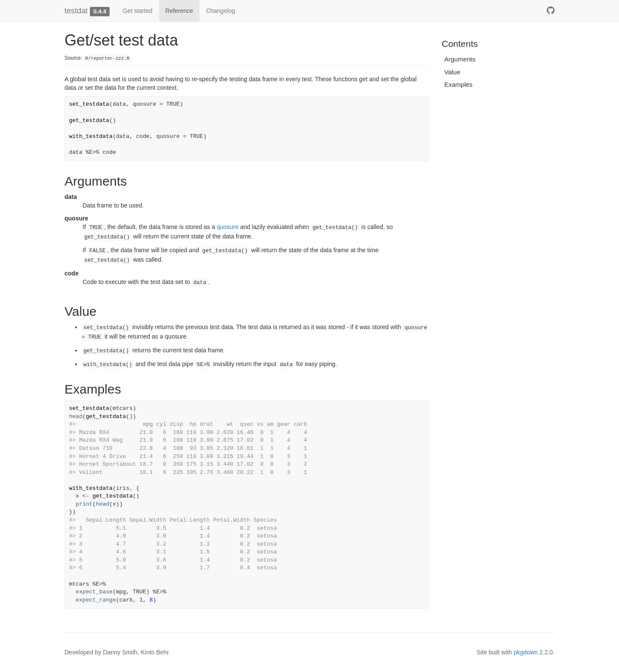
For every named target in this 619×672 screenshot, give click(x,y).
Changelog (221, 11)
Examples (459, 84)
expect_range (96, 600)
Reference (179, 11)
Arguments (460, 59)
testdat (76, 11)
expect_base (94, 592)
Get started (137, 11)
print (84, 504)
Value (452, 72)
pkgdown (526, 652)
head (76, 417)
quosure (228, 227)
